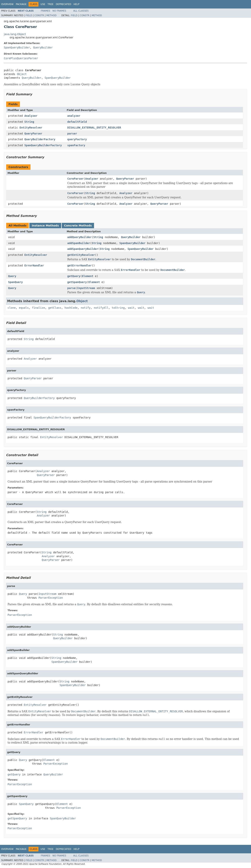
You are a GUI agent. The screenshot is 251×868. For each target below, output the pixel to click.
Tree (50, 4)
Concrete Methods (78, 226)
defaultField (77, 122)
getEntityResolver (81, 255)
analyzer (74, 116)
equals (24, 308)
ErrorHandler (34, 265)
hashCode (71, 308)
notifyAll (101, 308)
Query (12, 276)
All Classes (81, 11)
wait (131, 308)
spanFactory (76, 145)
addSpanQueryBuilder (83, 249)
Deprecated (64, 4)
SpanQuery (15, 282)
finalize (38, 308)
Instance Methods (45, 226)
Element (88, 276)
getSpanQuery (77, 282)
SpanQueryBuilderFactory (43, 145)
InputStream (86, 288)
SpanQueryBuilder (17, 47)
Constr (39, 15)
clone (12, 308)
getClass (55, 308)
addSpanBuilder (79, 243)
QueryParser (33, 134)
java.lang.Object (15, 34)
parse (71, 288)
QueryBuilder (43, 47)
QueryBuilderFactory (40, 139)
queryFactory (77, 139)
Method (51, 15)
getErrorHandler (80, 265)
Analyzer (31, 116)
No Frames (59, 11)
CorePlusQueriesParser (21, 58)
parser (72, 134)
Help (77, 4)
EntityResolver (31, 128)
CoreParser (75, 179)
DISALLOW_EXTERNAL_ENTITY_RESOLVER (94, 128)
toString (118, 308)
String (29, 122)
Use (43, 4)
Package (21, 4)
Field (29, 15)
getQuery (74, 276)
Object (22, 74)
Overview (7, 4)
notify (86, 308)
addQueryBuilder (80, 237)
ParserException (51, 598)
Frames (45, 11)
